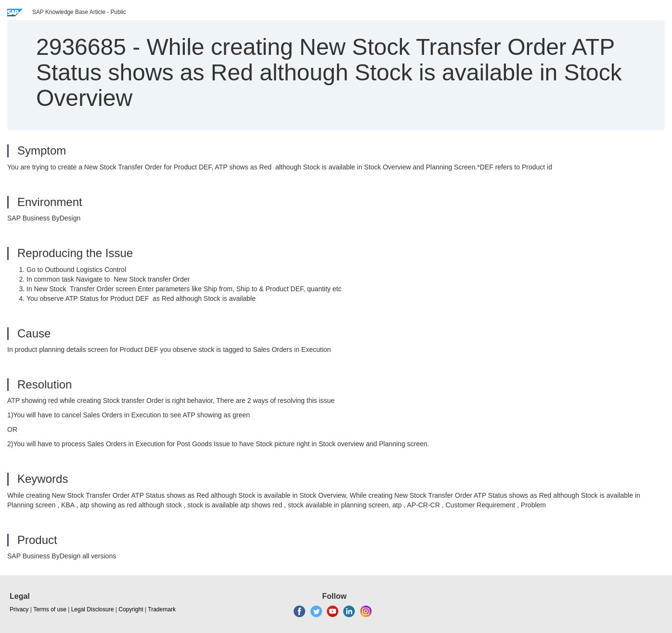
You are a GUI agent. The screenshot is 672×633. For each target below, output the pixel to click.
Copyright (131, 609)
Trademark (162, 609)
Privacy (19, 609)
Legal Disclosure (93, 609)
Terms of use (50, 609)
